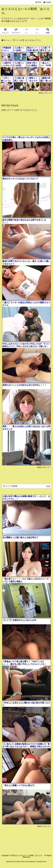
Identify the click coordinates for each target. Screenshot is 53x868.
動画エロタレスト (46, 93)
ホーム (7, 40)
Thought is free (41, 862)
